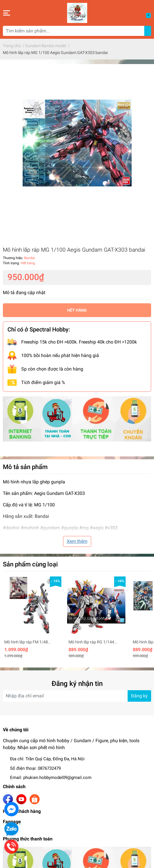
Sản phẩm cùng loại (30, 564)
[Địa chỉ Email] (77, 696)
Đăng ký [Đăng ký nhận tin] (139, 696)
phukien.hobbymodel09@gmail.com (57, 778)
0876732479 (49, 768)
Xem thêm (77, 541)
